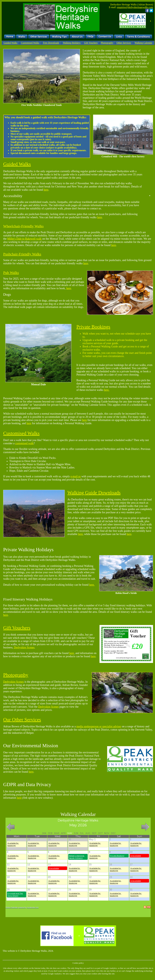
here (46, 190)
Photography (107, 43)
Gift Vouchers (91, 43)
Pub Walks (11, 273)
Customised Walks (30, 43)
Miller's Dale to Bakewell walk (24, 239)
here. (107, 390)
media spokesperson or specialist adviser (99, 726)
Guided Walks (11, 43)
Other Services (124, 43)
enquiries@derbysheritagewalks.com (135, 7)
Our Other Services (22, 720)
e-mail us (76, 476)
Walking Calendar (144, 43)
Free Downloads (51, 43)
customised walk (24, 443)
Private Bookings (93, 327)
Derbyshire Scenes (24, 647)
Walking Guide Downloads (94, 493)
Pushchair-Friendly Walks (22, 254)
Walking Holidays (72, 43)
